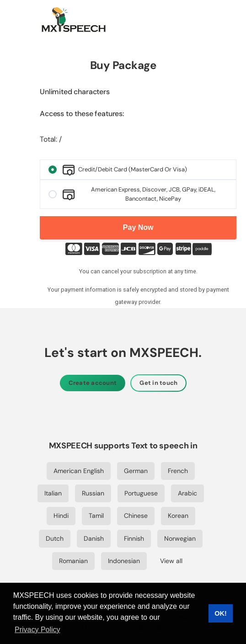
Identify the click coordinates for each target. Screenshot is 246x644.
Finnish (134, 538)
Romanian (73, 561)
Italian (53, 493)
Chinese (136, 516)
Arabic (187, 493)
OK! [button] (220, 613)
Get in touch (158, 383)
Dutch (55, 538)
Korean (178, 516)
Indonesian (124, 561)
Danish (94, 538)
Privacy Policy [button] (37, 630)
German (136, 471)
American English (79, 471)
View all (171, 561)
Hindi (61, 516)
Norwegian (180, 538)
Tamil (96, 516)
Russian (93, 493)
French (178, 471)
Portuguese (141, 493)
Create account (93, 383)
